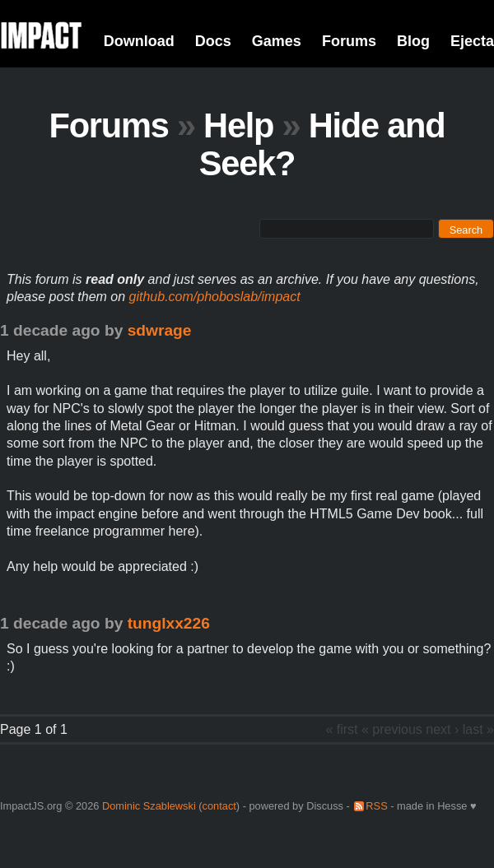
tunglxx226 (169, 623)
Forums (349, 41)
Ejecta (472, 41)
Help (238, 125)
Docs (213, 41)
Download (139, 41)
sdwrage (160, 330)
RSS (376, 806)
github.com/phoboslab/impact (215, 297)
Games (277, 41)
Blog (413, 41)
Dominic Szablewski (149, 806)
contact (219, 806)
